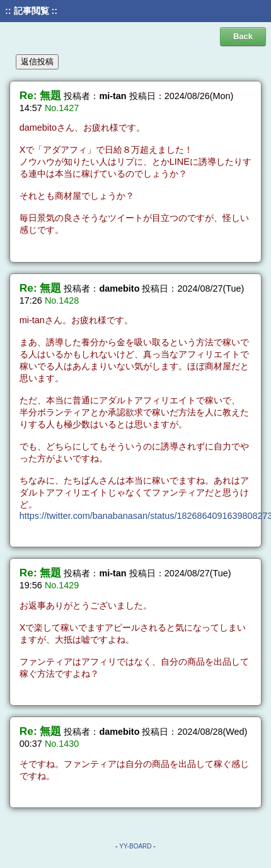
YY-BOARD (135, 846)
